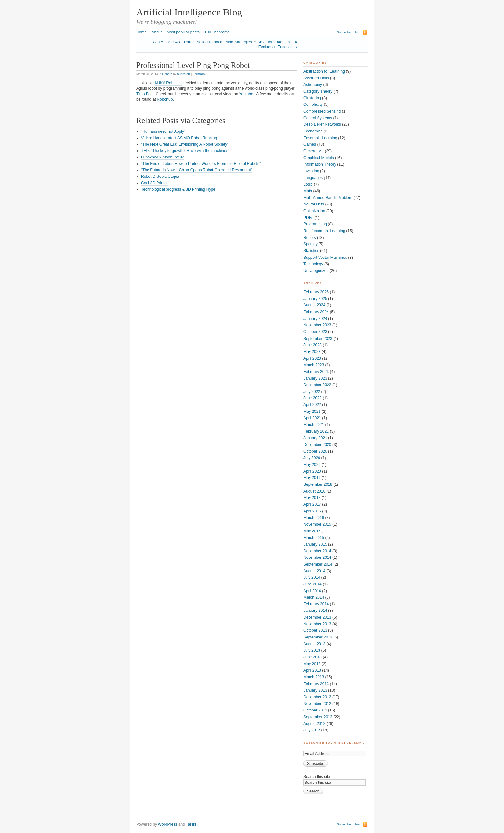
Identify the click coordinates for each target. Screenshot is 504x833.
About (157, 32)
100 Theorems (217, 32)
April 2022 (312, 405)
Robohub (165, 99)
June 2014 (313, 584)
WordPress (168, 824)
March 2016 (314, 518)
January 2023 (315, 378)
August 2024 (314, 305)
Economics (313, 131)
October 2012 (315, 710)
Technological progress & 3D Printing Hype (178, 189)
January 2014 (315, 611)
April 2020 (312, 471)
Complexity (313, 104)
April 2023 (312, 358)
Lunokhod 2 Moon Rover (162, 157)
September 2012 (318, 717)
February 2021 (316, 431)
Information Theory (320, 164)
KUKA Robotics (168, 83)
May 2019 (312, 478)
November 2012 (317, 704)
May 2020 (312, 465)
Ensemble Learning (320, 138)
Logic (308, 184)
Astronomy (313, 85)
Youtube (246, 94)
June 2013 (313, 657)
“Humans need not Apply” (163, 131)
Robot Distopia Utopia (160, 177)
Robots (167, 74)
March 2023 (314, 365)
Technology (313, 264)
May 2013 (312, 664)
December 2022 (317, 385)
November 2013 (317, 624)
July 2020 (312, 458)
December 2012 (317, 697)
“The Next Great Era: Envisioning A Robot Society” (185, 144)
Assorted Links (316, 78)
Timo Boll (144, 94)
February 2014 (316, 604)
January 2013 (315, 690)
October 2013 (315, 630)
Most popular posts (183, 32)
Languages (313, 178)
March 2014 (314, 597)
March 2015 (314, 538)
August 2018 (314, 491)
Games (310, 144)
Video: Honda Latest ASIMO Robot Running (179, 138)
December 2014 (317, 551)
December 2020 (317, 445)
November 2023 (317, 325)
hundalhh (184, 74)
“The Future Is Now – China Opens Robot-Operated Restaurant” (197, 170)
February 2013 (316, 684)
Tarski (191, 824)
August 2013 (314, 644)
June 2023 (313, 345)
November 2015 (317, 524)
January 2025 (315, 299)
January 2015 (315, 544)
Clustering (312, 98)
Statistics (311, 251)
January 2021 (315, 438)
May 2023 (312, 352)
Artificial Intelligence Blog (189, 12)
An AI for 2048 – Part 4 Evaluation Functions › (277, 45)
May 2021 (312, 412)
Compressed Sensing (322, 111)
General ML (314, 151)
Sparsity (310, 244)
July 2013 (312, 650)
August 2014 (314, 571)
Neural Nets (314, 204)
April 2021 (312, 418)
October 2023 (315, 332)
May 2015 (312, 531)
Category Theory (318, 91)
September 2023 (318, 339)
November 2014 (317, 557)
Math (308, 191)
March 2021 (314, 425)
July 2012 (312, 730)
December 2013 (317, 617)
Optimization (314, 211)
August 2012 (314, 724)
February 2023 (316, 372)
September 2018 (318, 484)
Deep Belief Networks (322, 124)
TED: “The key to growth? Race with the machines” (185, 151)
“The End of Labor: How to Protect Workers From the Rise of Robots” (201, 164)
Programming (315, 224)
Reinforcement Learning (324, 231)
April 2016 (312, 511)
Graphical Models (319, 158)
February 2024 (316, 312)
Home (141, 32)
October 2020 (315, 451)
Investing (311, 171)
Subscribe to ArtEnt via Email (334, 742)
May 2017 (312, 498)
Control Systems (318, 118)
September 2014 (318, 564)
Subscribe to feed (349, 32)
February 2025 (316, 292)
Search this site (317, 777)
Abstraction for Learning (324, 71)
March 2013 (314, 677)
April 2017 (312, 504)
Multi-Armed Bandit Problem (328, 198)
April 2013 (312, 670)
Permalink (199, 74)
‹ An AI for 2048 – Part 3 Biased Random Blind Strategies (203, 42)
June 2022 (313, 398)
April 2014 (312, 591)
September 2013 (318, 637)
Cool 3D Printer (154, 183)
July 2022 (312, 392)
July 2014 (312, 577)
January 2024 (315, 319)
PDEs (308, 218)
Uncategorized (316, 271)
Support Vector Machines (325, 258)
